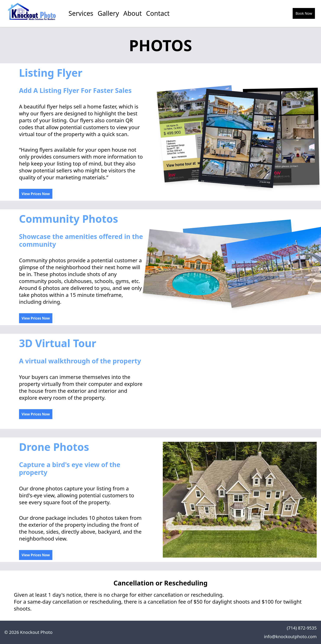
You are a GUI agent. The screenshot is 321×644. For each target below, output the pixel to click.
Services (81, 13)
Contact (158, 13)
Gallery (108, 13)
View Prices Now (36, 194)
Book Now (304, 13)
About (133, 13)
